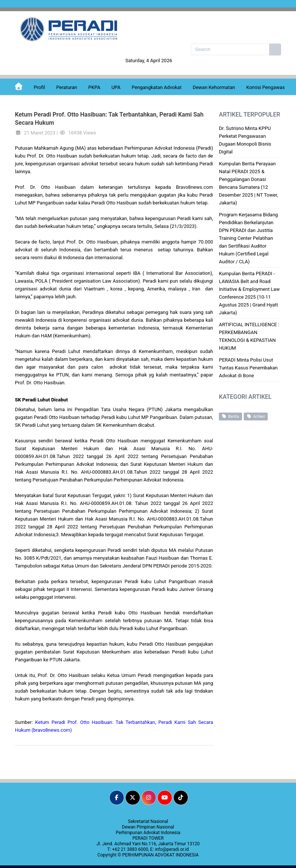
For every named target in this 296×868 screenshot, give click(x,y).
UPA (116, 87)
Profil (39, 87)
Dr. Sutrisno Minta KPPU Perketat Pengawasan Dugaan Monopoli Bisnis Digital (245, 140)
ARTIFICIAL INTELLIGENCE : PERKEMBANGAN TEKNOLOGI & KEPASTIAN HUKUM (249, 336)
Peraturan (67, 87)
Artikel (256, 416)
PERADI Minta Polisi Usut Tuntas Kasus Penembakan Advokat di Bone (248, 368)
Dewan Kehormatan (214, 87)
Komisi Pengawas (265, 87)
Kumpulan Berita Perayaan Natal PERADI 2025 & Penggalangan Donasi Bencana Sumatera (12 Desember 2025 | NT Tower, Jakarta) (248, 183)
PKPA (94, 87)
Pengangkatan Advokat (157, 87)
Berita (230, 416)
